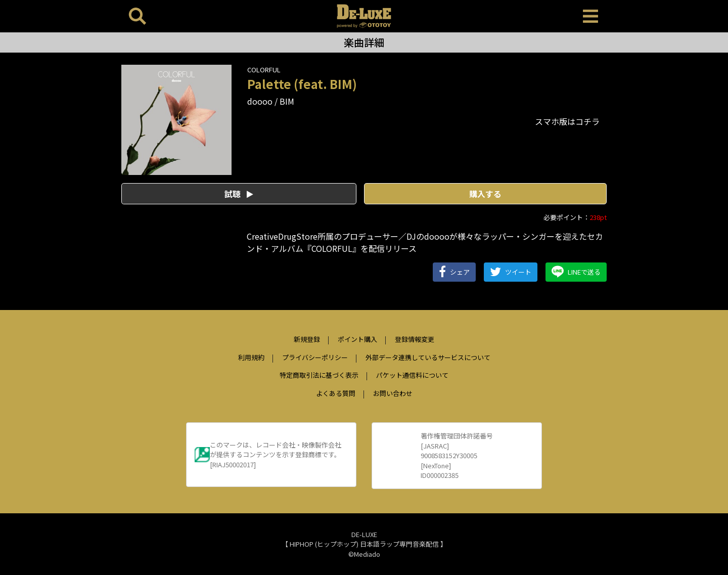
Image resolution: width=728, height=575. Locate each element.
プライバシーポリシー (315, 357)
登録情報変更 (415, 339)
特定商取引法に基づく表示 (319, 375)
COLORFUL (264, 70)
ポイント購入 (357, 339)
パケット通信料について (412, 375)
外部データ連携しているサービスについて (428, 357)
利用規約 (251, 357)
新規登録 (307, 339)
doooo (260, 101)
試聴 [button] (239, 194)
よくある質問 (336, 393)
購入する (485, 194)
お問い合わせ (393, 393)
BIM (287, 101)
